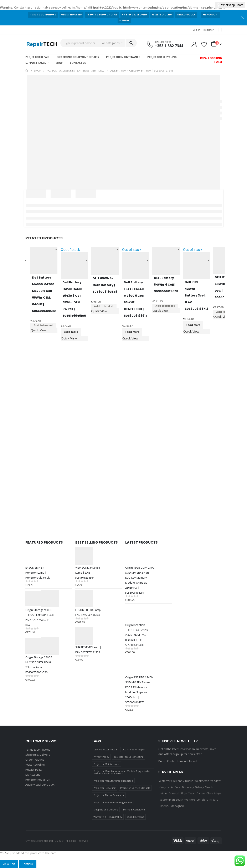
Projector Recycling (162, 57)
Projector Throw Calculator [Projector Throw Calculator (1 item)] (109, 795)
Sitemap (124, 20)
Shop (59, 63)
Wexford (190, 800)
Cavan (192, 793)
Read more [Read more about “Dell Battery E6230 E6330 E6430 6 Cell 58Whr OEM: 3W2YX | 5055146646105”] (71, 332)
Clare (210, 793)
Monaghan (177, 806)
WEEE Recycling (162, 15)
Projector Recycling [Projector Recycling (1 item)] (104, 788)
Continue (28, 864)
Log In (197, 30)
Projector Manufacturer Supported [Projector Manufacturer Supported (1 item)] (113, 781)
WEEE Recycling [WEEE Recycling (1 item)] (135, 817)
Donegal (174, 793)
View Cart (9, 864)
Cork (177, 787)
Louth (180, 800)
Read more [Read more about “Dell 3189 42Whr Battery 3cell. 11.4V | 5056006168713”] (193, 325)
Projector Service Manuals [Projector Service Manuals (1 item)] (135, 788)
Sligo (183, 793)
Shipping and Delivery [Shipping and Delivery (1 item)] (106, 810)
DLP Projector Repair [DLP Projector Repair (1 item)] (105, 749)
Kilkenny (179, 781)
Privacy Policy (186, 15)
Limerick (164, 806)
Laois (170, 787)
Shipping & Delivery (135, 15)
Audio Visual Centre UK (40, 785)
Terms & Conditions (43, 15)
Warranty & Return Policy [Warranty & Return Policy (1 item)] (108, 817)
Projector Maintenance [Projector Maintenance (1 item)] (106, 764)
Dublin (189, 781)
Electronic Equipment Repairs (78, 57)
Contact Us (78, 63)
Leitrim (163, 793)
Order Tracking (72, 15)
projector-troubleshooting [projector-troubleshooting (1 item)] (128, 757)
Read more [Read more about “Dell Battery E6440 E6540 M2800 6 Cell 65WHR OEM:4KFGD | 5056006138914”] (132, 332)
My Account (211, 15)
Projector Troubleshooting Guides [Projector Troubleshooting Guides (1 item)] (113, 802)
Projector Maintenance (123, 57)
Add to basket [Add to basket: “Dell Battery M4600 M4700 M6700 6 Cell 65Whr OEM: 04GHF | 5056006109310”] (43, 325)
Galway (199, 787)
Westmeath (202, 781)
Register (209, 30)
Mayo (218, 793)
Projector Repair (37, 57)
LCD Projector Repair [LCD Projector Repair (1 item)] (134, 749)
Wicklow (215, 781)
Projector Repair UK (38, 780)
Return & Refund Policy (102, 15)
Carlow (201, 793)
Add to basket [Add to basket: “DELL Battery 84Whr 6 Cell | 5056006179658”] (165, 306)
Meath (209, 787)
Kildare (214, 800)
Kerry (162, 787)
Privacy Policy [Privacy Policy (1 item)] (101, 757)
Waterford (166, 781)
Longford (203, 800)
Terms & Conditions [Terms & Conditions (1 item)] (134, 810)
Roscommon (167, 800)
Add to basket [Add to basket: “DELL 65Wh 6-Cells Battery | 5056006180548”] (104, 306)
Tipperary (188, 787)
